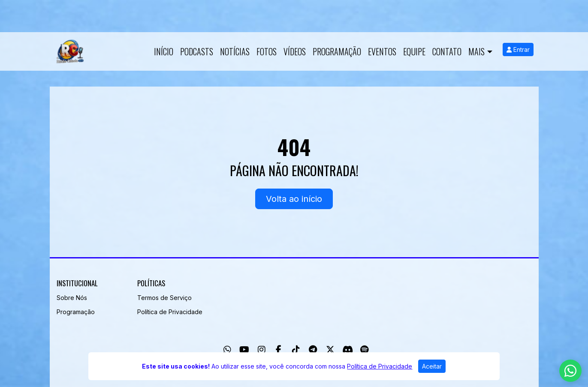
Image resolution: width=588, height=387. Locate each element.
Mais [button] (476, 51)
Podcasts (197, 51)
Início (164, 51)
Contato (447, 51)
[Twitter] (330, 350)
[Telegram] (313, 350)
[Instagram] (262, 350)
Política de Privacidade (170, 312)
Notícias (235, 51)
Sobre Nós (72, 298)
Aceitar (432, 366)
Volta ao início (294, 199)
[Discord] (348, 350)
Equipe (414, 51)
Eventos (382, 51)
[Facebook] (279, 350)
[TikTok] (296, 350)
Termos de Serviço (164, 298)
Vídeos (295, 51)
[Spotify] (364, 350)
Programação (337, 51)
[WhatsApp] (227, 350)
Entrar (518, 49)
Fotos (267, 51)
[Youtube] (244, 350)
